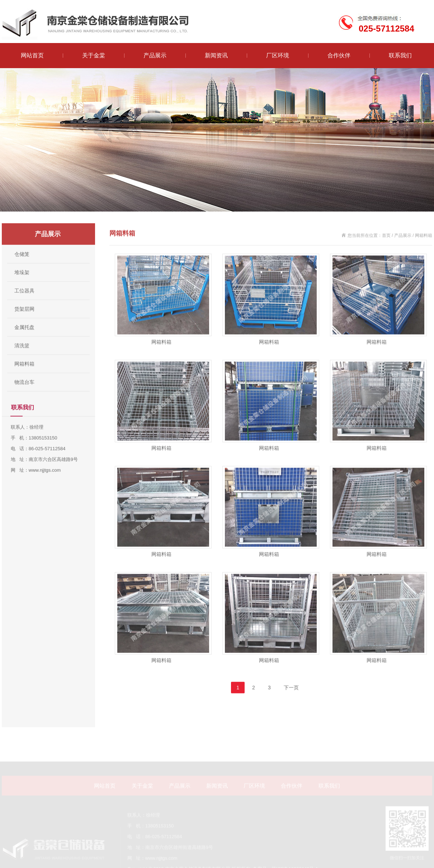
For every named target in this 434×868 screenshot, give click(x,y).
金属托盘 (24, 343)
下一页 (291, 703)
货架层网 (24, 324)
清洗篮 (22, 361)
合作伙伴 (339, 55)
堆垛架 (22, 288)
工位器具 (24, 306)
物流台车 (24, 398)
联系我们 (400, 55)
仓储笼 (22, 270)
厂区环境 (278, 55)
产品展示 (155, 55)
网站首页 (32, 55)
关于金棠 (94, 55)
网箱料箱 (24, 379)
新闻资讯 (216, 55)
